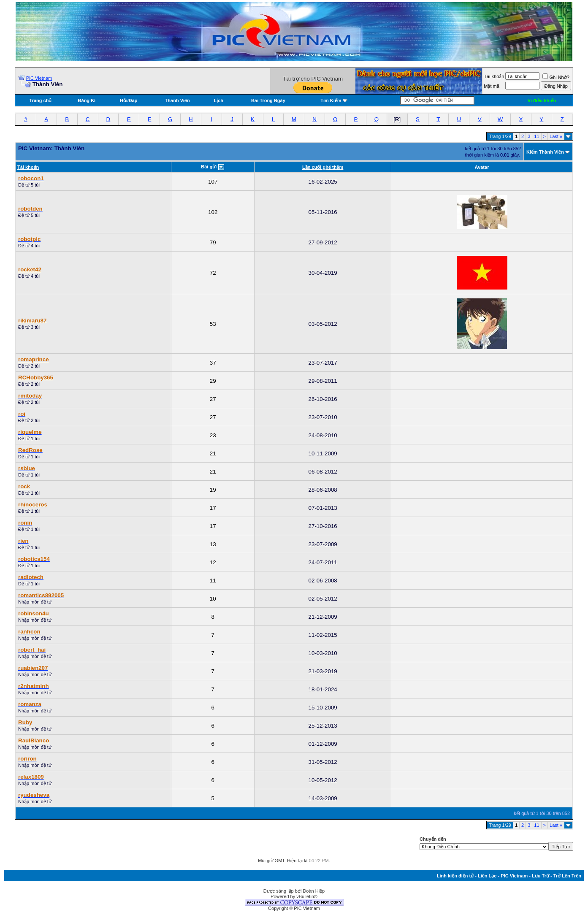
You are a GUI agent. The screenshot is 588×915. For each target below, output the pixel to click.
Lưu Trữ (541, 876)
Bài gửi (209, 167)
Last (556, 136)
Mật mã (492, 86)
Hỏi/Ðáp (129, 100)
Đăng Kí (87, 100)
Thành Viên (177, 100)
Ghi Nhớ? (556, 77)
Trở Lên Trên (567, 876)
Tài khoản (494, 76)
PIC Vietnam (39, 78)
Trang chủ (41, 100)
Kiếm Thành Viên (545, 152)
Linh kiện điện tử (455, 876)
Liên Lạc (487, 876)
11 (537, 136)
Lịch (219, 100)
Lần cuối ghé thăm (323, 167)
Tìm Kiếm (331, 100)
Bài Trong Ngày (268, 100)
